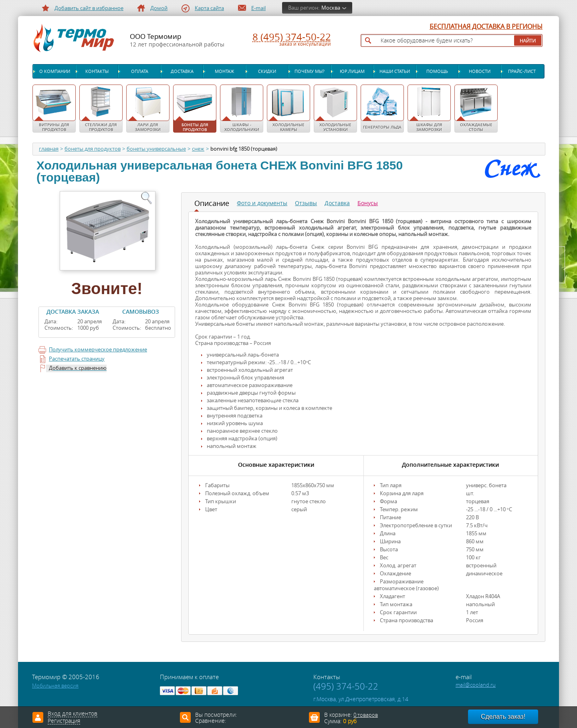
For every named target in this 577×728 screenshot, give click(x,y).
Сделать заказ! (503, 717)
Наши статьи (395, 71)
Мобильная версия (55, 686)
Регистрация (64, 721)
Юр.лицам (352, 71)
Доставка (182, 71)
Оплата (140, 71)
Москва (331, 8)
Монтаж (224, 71)
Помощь (437, 71)
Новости (480, 71)
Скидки (267, 71)
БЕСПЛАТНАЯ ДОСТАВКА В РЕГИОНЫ (486, 27)
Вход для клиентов (73, 714)
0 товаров (366, 715)
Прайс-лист (522, 71)
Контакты (97, 71)
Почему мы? (310, 71)
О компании (55, 71)
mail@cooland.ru (476, 685)
